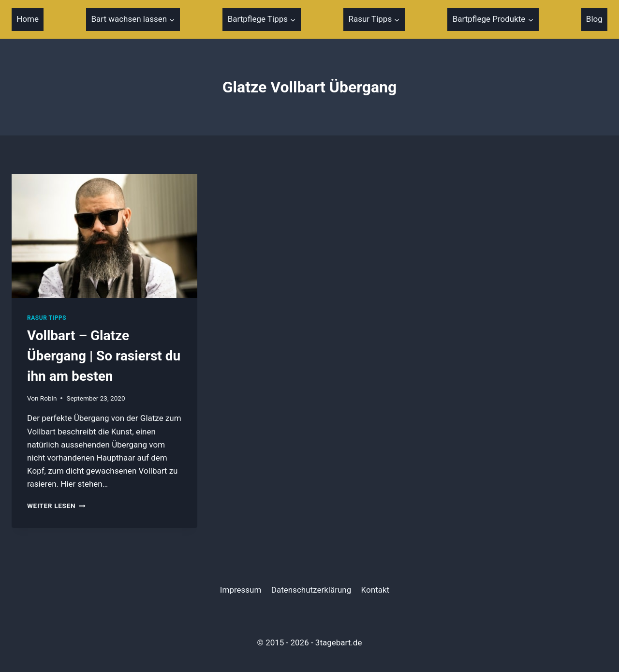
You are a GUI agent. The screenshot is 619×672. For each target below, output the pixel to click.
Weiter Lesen (56, 506)
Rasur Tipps (47, 318)
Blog (594, 19)
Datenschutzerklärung (311, 590)
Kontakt (376, 590)
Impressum (241, 590)
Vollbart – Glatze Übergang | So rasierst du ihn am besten (104, 356)
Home (28, 19)
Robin (49, 398)
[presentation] (104, 236)
